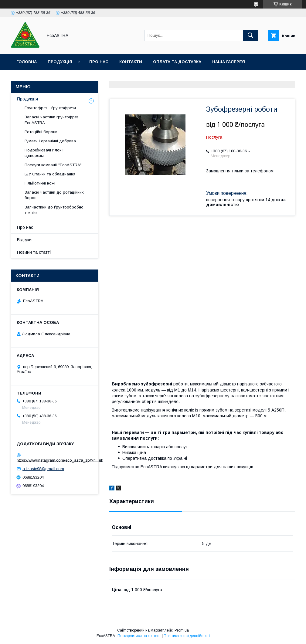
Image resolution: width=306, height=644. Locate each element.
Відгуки (24, 240)
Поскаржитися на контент (139, 636)
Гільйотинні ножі (40, 183)
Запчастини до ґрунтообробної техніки (55, 210)
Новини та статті (34, 252)
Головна (27, 62)
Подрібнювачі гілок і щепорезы (44, 153)
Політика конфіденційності (187, 636)
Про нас (99, 62)
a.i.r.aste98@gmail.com (43, 469)
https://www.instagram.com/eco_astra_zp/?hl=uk (60, 460)
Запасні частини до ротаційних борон (54, 195)
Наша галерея (229, 62)
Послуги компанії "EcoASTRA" (53, 165)
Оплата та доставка (177, 62)
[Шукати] (250, 36)
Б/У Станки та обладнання (50, 174)
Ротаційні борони (41, 132)
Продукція (60, 62)
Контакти (131, 62)
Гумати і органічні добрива (50, 141)
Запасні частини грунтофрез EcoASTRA (52, 120)
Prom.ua (182, 630)
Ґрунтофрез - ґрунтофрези (50, 108)
